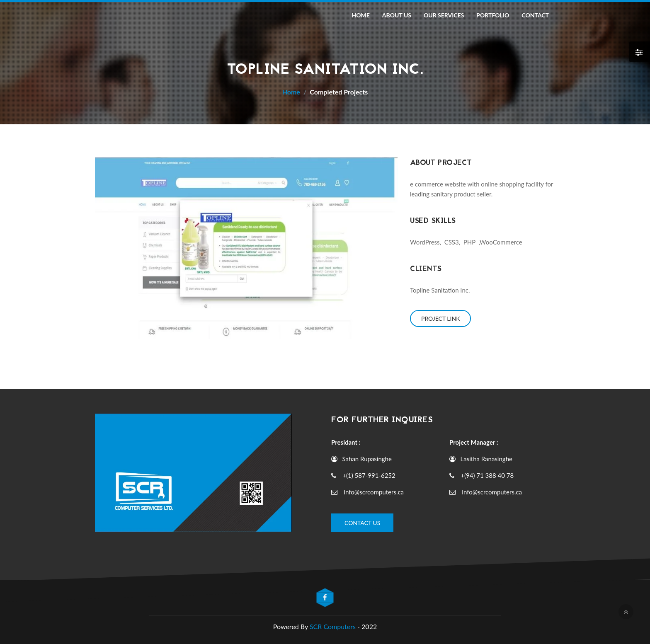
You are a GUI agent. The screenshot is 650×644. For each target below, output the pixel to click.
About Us (397, 15)
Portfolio (493, 15)
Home (360, 15)
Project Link (440, 318)
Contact (535, 15)
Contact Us (362, 523)
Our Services (444, 15)
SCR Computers (333, 626)
